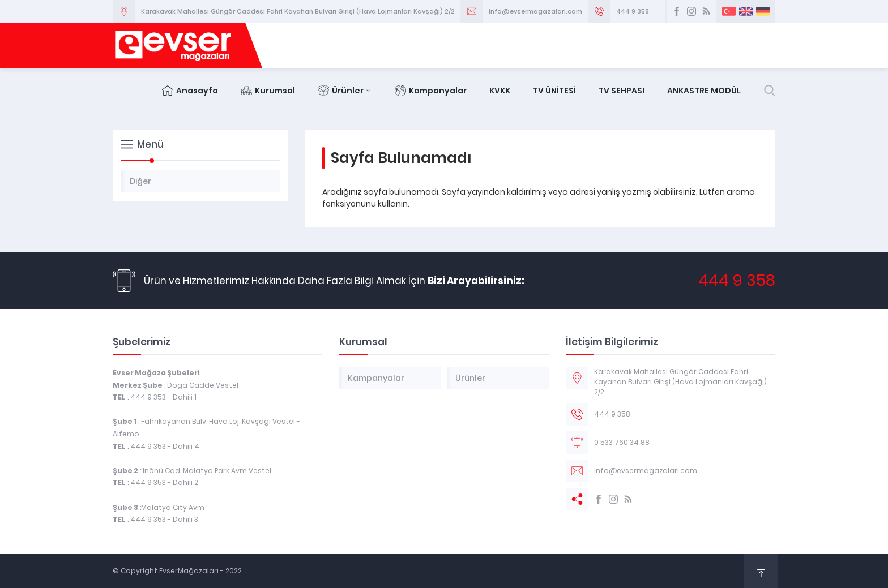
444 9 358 (633, 11)
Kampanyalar (431, 91)
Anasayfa (190, 91)
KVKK (500, 91)
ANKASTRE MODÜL (704, 91)
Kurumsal (268, 91)
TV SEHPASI (622, 91)
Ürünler (345, 91)
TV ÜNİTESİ (554, 91)
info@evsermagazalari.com (535, 11)
